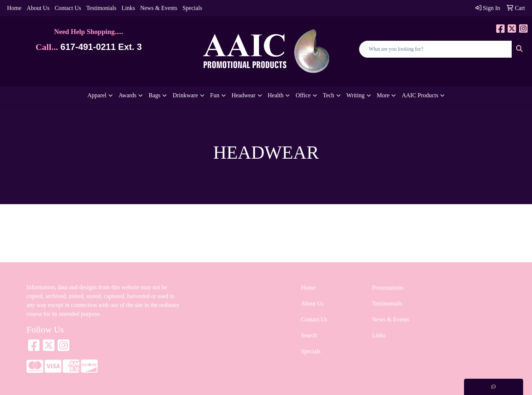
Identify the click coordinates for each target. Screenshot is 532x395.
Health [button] (276, 95)
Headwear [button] (244, 95)
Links (128, 8)
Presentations (388, 288)
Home (14, 8)
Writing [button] (356, 95)
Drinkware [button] (185, 95)
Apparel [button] (97, 95)
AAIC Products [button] (420, 95)
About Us (38, 8)
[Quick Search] (436, 49)
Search (309, 335)
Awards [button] (127, 95)
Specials (192, 8)
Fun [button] (215, 95)
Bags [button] (154, 95)
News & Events (158, 8)
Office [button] (303, 95)
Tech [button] (329, 95)
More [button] (383, 95)
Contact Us (68, 8)
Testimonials (101, 8)
